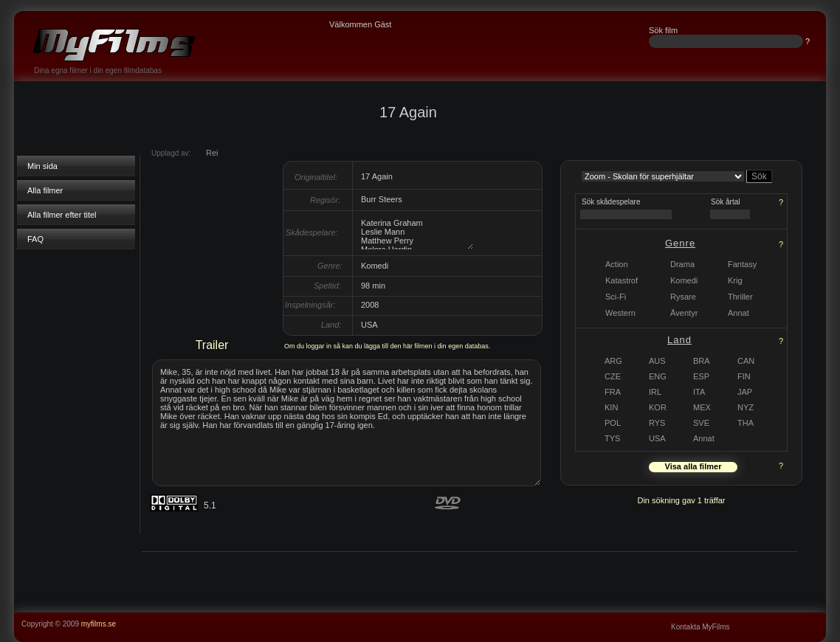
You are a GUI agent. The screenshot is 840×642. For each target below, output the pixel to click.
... (819, 617)
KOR (658, 407)
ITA (699, 392)
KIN (611, 407)
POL (613, 423)
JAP (745, 392)
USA (657, 438)
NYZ (746, 407)
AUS (657, 361)
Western (620, 313)
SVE (701, 423)
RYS (657, 423)
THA (746, 423)
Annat (704, 438)
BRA (702, 361)
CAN (746, 361)
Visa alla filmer (693, 466)
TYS (612, 438)
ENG (658, 376)
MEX (702, 407)
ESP (701, 376)
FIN (744, 376)
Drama (682, 264)
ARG (613, 361)
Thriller (740, 297)
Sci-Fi (616, 297)
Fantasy (742, 264)
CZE (613, 376)
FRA (613, 392)
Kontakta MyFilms (700, 627)
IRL (655, 392)
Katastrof (622, 280)
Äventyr (684, 313)
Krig (735, 280)
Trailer (212, 345)
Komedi (684, 280)
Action (617, 264)
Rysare (683, 297)
